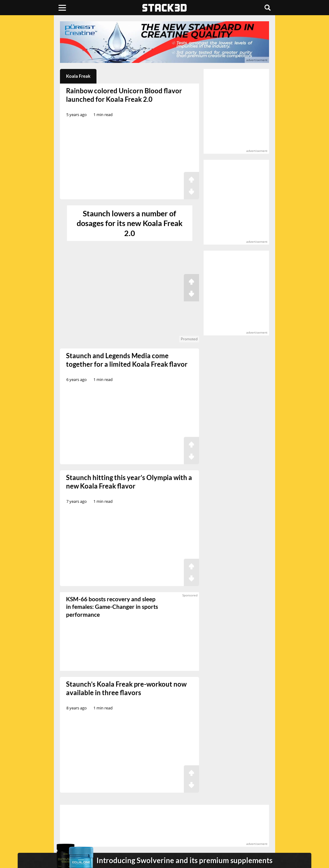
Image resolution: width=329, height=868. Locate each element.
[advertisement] (164, 42)
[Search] (268, 8)
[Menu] (62, 8)
